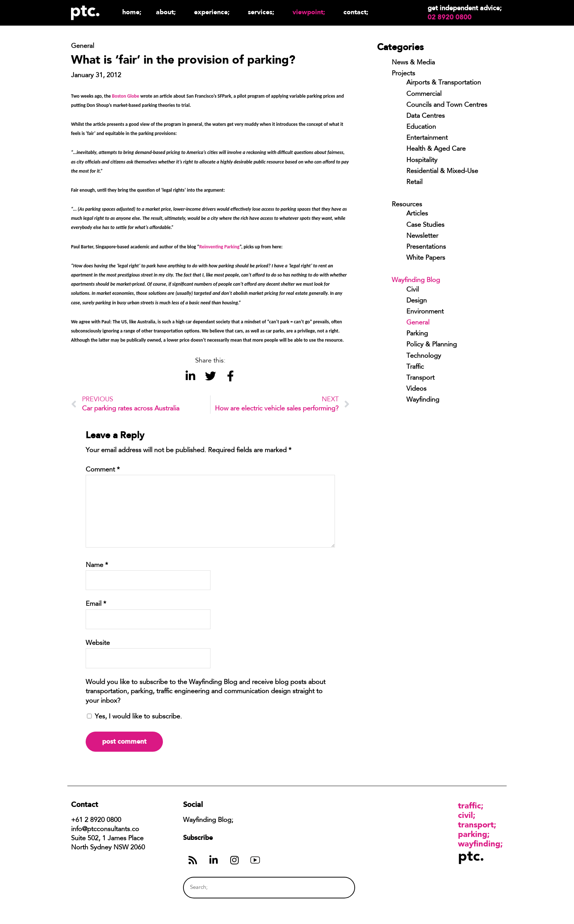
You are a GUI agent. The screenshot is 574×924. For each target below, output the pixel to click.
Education (421, 127)
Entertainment (427, 138)
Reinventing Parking (219, 247)
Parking (417, 334)
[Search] (336, 888)
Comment (103, 470)
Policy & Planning (432, 345)
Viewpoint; (311, 12)
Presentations (426, 247)
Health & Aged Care (436, 149)
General (418, 323)
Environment (425, 312)
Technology (424, 356)
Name (97, 566)
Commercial (424, 94)
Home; (132, 12)
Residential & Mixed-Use (442, 172)
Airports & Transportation (444, 83)
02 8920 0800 (450, 17)
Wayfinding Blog (416, 281)
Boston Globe (126, 96)
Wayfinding (423, 400)
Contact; (356, 12)
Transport (420, 378)
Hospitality (422, 161)
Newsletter (422, 236)
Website (98, 643)
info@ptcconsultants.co (105, 830)
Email (96, 604)
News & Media (413, 63)
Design (417, 301)
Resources (407, 205)
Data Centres (426, 116)
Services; (263, 12)
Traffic (415, 367)
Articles (417, 214)
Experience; (214, 12)
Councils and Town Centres (447, 105)
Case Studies (425, 225)
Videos (416, 389)
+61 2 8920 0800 (96, 820)
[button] (190, 376)
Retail (414, 183)
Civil (413, 290)
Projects (403, 74)
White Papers (426, 258)
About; (168, 12)
